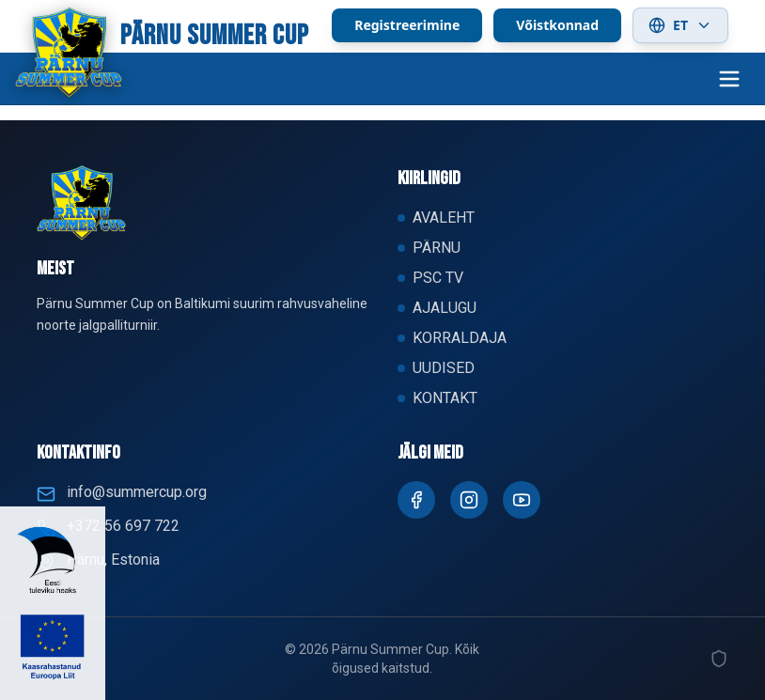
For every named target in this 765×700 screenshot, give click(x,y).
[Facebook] (416, 500)
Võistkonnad (557, 25)
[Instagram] (469, 500)
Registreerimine (407, 25)
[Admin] (719, 659)
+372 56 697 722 (123, 526)
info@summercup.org (137, 492)
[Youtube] (522, 500)
